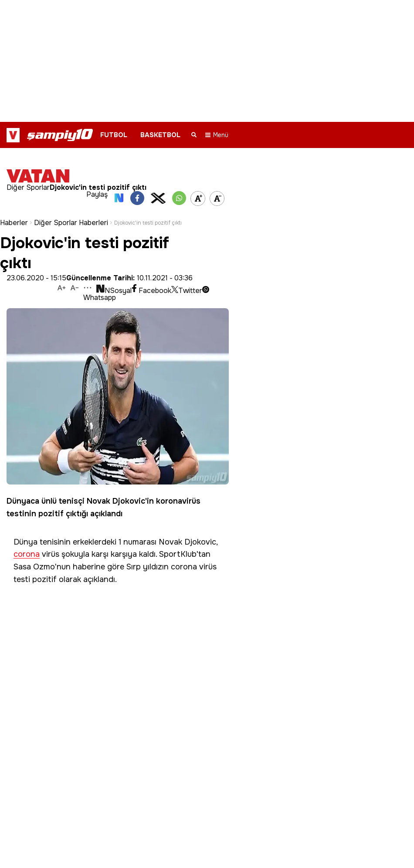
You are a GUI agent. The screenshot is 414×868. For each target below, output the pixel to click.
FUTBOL (114, 135)
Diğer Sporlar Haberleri (71, 212)
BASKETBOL (160, 135)
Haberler (14, 212)
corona (27, 544)
